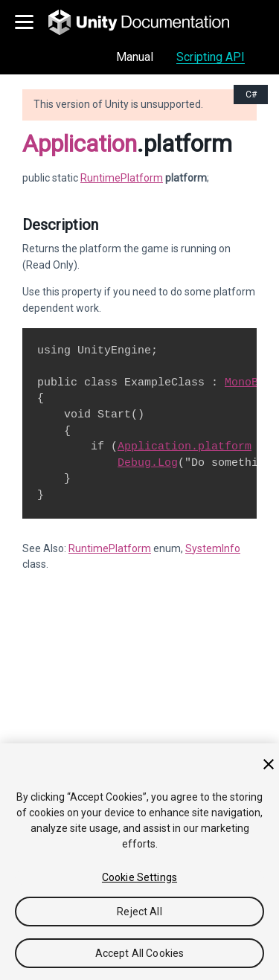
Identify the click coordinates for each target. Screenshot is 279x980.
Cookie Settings (139, 877)
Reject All (139, 912)
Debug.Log (148, 463)
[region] (139, 862)
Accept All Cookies (140, 953)
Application (80, 144)
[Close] (269, 764)
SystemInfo (213, 548)
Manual (135, 57)
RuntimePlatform (122, 178)
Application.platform (185, 446)
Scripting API (211, 57)
